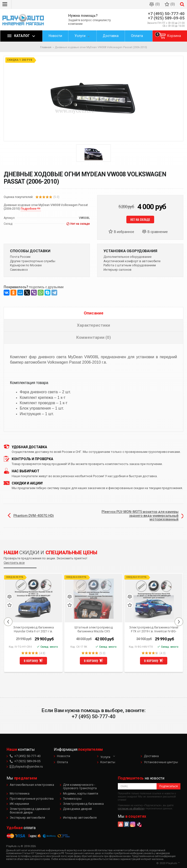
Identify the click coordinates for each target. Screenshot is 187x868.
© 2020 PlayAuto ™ (168, 863)
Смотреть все (14, 563)
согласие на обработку (131, 809)
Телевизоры (72, 799)
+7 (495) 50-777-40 (166, 14)
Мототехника (20, 793)
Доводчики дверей (77, 809)
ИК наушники (19, 804)
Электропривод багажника (83, 804)
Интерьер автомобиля (80, 818)
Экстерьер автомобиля (27, 818)
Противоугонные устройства (32, 799)
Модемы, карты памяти (81, 793)
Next (179, 622)
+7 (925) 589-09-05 (166, 18)
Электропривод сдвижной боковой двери (30, 810)
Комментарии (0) (93, 337)
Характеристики (93, 325)
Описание (94, 313)
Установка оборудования (130, 251)
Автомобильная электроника (32, 785)
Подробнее (29, 209)
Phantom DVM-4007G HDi (34, 516)
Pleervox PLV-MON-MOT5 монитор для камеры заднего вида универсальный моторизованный (140, 516)
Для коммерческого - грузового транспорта (80, 786)
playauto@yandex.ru (26, 766)
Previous (8, 622)
